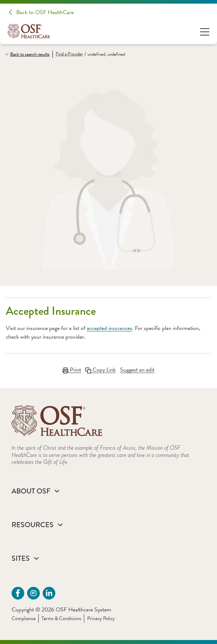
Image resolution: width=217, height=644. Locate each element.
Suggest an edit (137, 370)
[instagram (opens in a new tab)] (33, 593)
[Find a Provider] (68, 54)
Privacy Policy (101, 618)
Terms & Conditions (61, 618)
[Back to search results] (29, 54)
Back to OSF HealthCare (45, 12)
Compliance (24, 618)
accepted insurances (109, 328)
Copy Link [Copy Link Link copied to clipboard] (101, 370)
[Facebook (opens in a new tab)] (18, 593)
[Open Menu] (205, 31)
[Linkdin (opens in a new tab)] (49, 593)
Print (72, 370)
